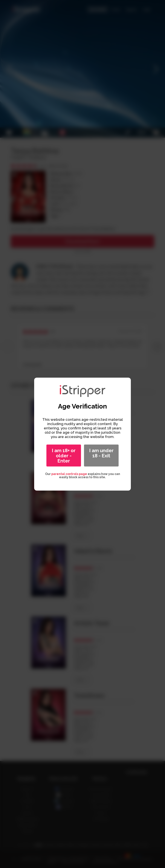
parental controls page (69, 474)
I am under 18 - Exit (101, 453)
